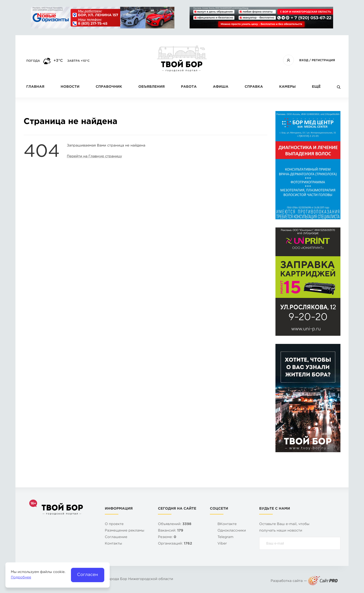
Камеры (287, 87)
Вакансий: (170, 531)
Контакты (113, 544)
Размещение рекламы (125, 531)
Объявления (152, 87)
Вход (304, 60)
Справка (254, 87)
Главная (35, 87)
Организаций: (175, 544)
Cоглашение (116, 537)
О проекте (114, 524)
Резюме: (167, 537)
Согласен (88, 575)
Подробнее (21, 578)
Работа (189, 87)
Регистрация (323, 60)
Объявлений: (175, 524)
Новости (70, 87)
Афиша (221, 87)
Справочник (109, 87)
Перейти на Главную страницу (95, 157)
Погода (33, 61)
